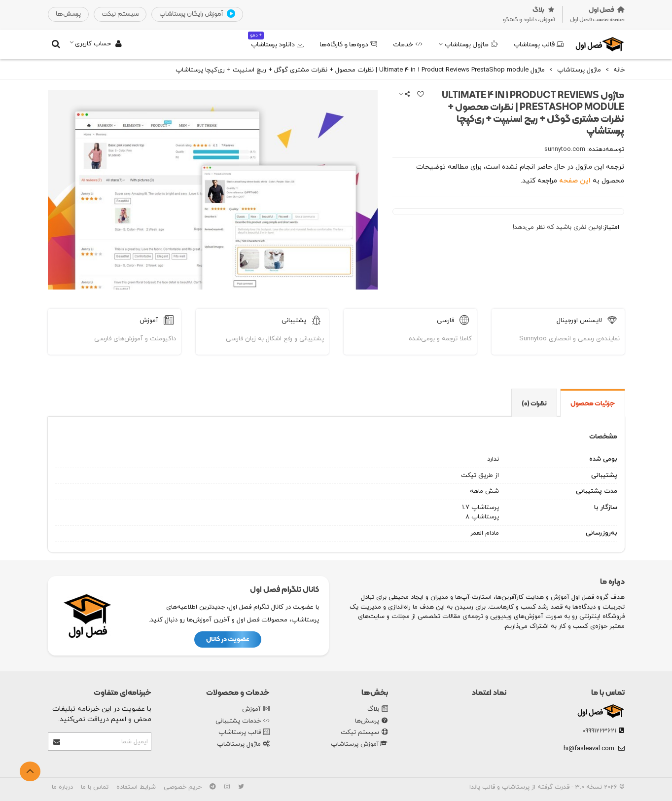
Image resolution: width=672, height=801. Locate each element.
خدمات (408, 45)
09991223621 (599, 731)
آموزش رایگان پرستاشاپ (197, 14)
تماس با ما (608, 693)
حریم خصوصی (183, 787)
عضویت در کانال (228, 639)
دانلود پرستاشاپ (276, 41)
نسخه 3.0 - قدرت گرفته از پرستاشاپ (551, 787)
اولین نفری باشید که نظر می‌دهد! (558, 227)
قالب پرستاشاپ (539, 45)
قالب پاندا (482, 787)
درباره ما (62, 787)
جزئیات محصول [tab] (593, 404)
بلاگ (378, 710)
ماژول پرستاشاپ (471, 45)
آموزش (256, 710)
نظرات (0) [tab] (534, 404)
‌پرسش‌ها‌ (68, 14)
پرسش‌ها (371, 722)
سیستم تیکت (364, 733)
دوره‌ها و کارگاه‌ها (348, 45)
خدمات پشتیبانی (243, 722)
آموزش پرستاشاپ (359, 745)
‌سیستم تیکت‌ (120, 14)
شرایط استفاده (136, 787)
